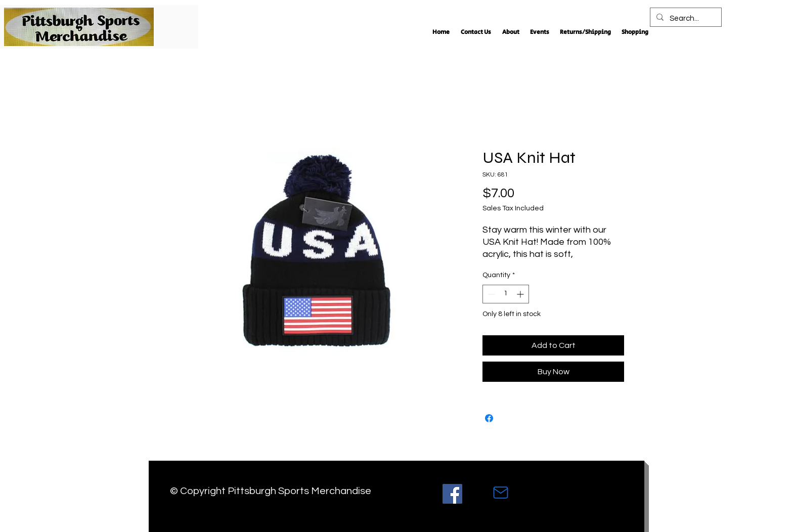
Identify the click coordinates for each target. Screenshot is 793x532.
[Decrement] (490, 294)
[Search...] (685, 19)
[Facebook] (452, 494)
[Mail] (501, 493)
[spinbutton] (506, 294)
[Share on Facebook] (489, 418)
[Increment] (521, 294)
